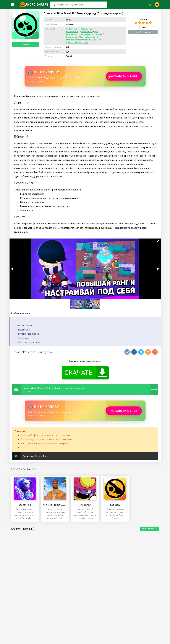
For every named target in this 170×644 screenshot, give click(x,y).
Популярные (72, 37)
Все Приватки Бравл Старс (84, 41)
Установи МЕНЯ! (124, 76)
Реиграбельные (88, 37)
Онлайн (99, 34)
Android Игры (73, 29)
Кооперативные (85, 34)
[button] (158, 241)
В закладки (143, 32)
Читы (86, 40)
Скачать (25, 44)
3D (91, 29)
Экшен (93, 40)
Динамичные (86, 32)
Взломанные (72, 32)
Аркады (84, 29)
